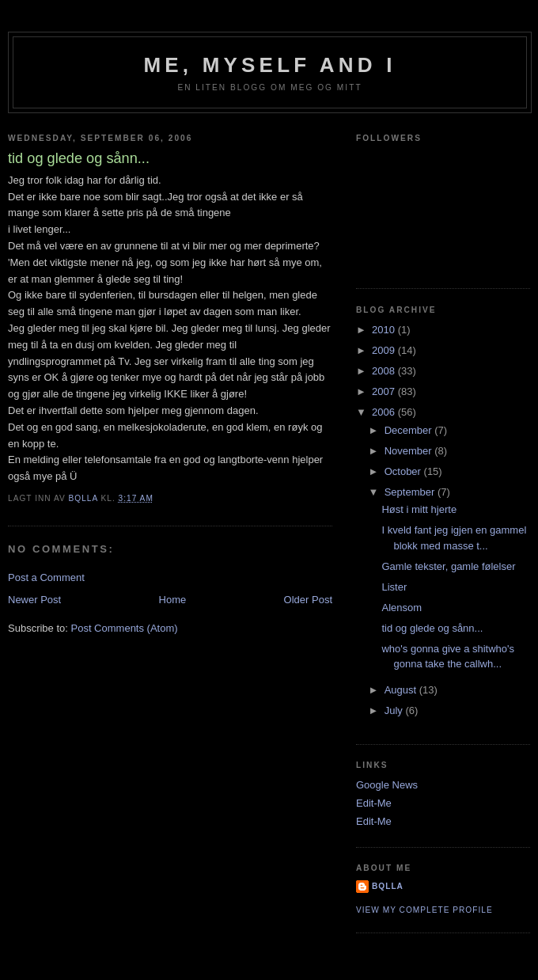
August (402, 690)
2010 (385, 330)
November (410, 451)
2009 (385, 350)
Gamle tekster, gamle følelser (448, 566)
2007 (385, 391)
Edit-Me (374, 803)
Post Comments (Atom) (125, 628)
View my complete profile (424, 910)
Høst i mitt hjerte (419, 509)
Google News (387, 785)
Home (173, 600)
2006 (385, 412)
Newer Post (34, 600)
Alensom (402, 608)
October (404, 471)
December (410, 430)
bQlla (388, 886)
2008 (385, 371)
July (395, 710)
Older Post (308, 600)
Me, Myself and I (269, 65)
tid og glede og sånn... (432, 628)
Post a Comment (46, 577)
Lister (394, 587)
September (411, 492)
